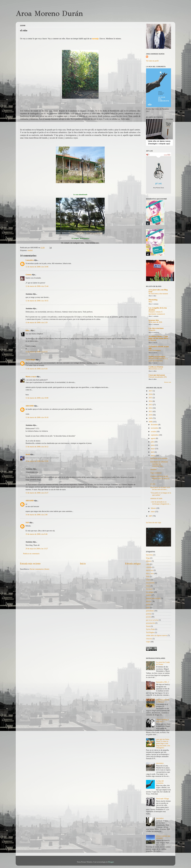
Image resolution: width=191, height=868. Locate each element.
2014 (151, 401)
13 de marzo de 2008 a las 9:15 (36, 352)
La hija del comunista (160, 782)
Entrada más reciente (30, 564)
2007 (151, 516)
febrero (154, 508)
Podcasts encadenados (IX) (158, 377)
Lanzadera (30, 260)
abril (153, 452)
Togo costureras (156, 473)
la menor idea (154, 320)
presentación (150, 623)
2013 (151, 405)
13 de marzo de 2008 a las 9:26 (36, 369)
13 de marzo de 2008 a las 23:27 (37, 493)
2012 (151, 408)
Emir (148, 576)
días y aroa (150, 573)
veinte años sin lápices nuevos (157, 635)
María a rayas (31, 377)
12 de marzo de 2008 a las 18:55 (37, 301)
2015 (151, 398)
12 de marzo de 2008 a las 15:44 (37, 286)
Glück (148, 580)
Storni (148, 626)
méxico (149, 601)
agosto (153, 438)
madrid (30, 250)
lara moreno (150, 583)
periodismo (150, 611)
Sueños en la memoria (157, 357)
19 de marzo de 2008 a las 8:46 (36, 534)
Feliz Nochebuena (155, 350)
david (28, 454)
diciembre (155, 425)
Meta (150, 302)
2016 (151, 394)
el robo (153, 484)
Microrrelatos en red (155, 369)
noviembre (155, 428)
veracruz (149, 639)
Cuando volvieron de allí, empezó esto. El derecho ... (160, 478)
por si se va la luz (152, 620)
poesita (149, 617)
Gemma (29, 275)
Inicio (83, 564)
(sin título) (160, 763)
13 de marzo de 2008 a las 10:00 (37, 398)
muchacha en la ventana (159, 458)
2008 (151, 422)
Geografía (152, 330)
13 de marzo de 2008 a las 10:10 (37, 417)
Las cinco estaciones (156, 328)
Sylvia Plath (150, 629)
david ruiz (150, 570)
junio (153, 445)
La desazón (152, 340)
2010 (151, 415)
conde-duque (30, 360)
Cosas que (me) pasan (157, 375)
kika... (28, 330)
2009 (151, 418)
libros (148, 586)
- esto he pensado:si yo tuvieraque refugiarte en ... (161, 503)
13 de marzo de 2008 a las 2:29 (36, 322)
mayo (153, 449)
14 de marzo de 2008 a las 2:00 (36, 515)
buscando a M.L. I (163, 682)
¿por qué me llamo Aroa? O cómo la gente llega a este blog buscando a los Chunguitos (163, 743)
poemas (149, 614)
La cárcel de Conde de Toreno (163, 663)
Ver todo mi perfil (152, 61)
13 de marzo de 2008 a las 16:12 (37, 447)
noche (148, 604)
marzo (153, 455)
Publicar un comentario (31, 554)
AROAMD (30, 406)
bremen (149, 561)
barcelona (149, 555)
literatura (149, 589)
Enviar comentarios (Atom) (40, 569)
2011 (151, 411)
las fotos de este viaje (154, 523)
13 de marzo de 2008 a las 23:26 (37, 461)
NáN (27, 523)
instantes (153, 469)
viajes (148, 642)
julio (153, 442)
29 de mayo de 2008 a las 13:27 (37, 549)
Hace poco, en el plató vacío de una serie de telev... (160, 488)
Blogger (111, 862)
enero (153, 512)
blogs (148, 558)
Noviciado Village (163, 799)
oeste (148, 608)
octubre (154, 432)
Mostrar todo (168, 382)
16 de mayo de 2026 (155, 322)
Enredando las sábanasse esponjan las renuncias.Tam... (159, 464)
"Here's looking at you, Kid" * (162, 721)
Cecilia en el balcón (156, 367)
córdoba (149, 567)
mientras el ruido (156, 498)
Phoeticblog (153, 300)
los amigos (150, 592)
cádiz (148, 564)
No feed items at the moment (158, 294)
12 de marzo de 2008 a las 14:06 (37, 267)
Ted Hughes (150, 632)
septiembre (155, 435)
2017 (151, 391)
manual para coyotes (153, 598)
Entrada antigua (133, 564)
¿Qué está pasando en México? (163, 701)
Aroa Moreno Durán (49, 13)
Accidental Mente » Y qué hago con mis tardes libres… (159, 337)
